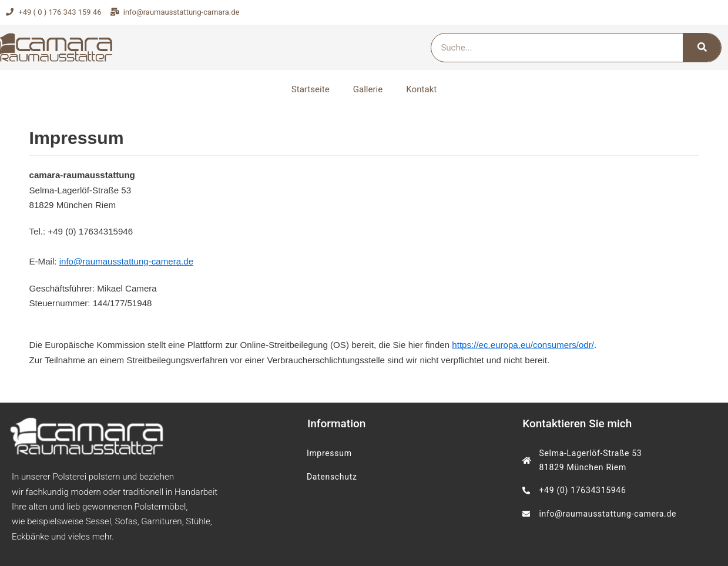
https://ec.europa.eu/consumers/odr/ (520, 344)
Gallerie (368, 89)
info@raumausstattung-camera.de (125, 261)
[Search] (702, 48)
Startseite (311, 89)
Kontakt (421, 89)
